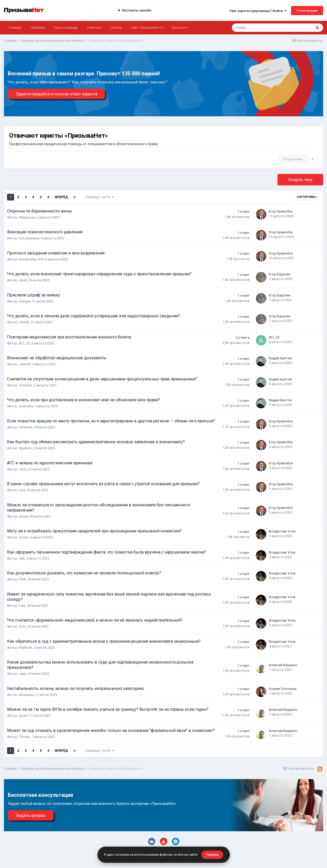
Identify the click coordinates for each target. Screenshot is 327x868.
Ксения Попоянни (283, 689)
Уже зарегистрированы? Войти (258, 11)
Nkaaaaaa (27, 695)
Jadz (23, 469)
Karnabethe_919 (31, 259)
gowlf (23, 716)
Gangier (25, 301)
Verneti (24, 322)
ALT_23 (24, 343)
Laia (22, 606)
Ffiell (23, 579)
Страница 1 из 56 (100, 197)
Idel (22, 558)
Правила (38, 28)
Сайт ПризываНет (147, 28)
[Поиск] (255, 28)
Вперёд (61, 197)
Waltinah (26, 648)
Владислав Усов (282, 531)
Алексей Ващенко (283, 665)
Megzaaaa (27, 217)
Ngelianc (26, 448)
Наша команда (66, 28)
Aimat (23, 516)
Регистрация (307, 11)
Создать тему (300, 180)
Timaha (24, 737)
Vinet (23, 280)
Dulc (22, 626)
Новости (94, 28)
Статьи (116, 28)
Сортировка (307, 197)
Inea (22, 490)
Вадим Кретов (280, 358)
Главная (15, 28)
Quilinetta (26, 406)
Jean (23, 674)
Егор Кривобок (281, 211)
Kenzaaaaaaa (29, 238)
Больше (180, 28)
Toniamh (25, 385)
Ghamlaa (26, 427)
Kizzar (24, 537)
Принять (212, 855)
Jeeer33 (25, 364)
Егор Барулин (280, 274)
